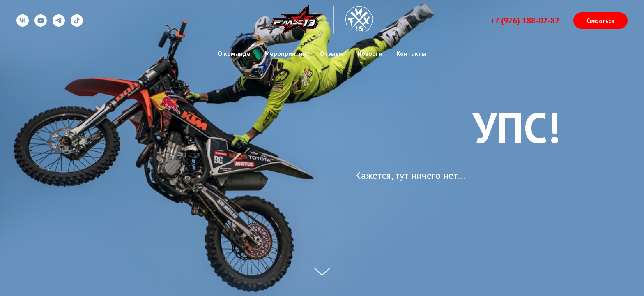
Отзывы (332, 53)
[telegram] (59, 24)
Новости (370, 53)
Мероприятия (285, 53)
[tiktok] (77, 24)
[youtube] (41, 24)
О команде (234, 53)
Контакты (411, 53)
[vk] (23, 24)
